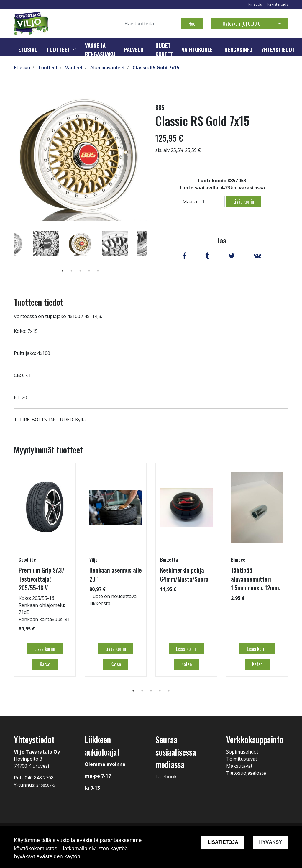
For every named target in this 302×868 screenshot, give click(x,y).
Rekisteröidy (278, 4)
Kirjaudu (256, 4)
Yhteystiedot (278, 50)
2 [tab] (71, 271)
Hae (192, 24)
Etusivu (28, 50)
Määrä (190, 202)
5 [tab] (98, 271)
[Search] (151, 24)
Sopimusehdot (242, 752)
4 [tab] (89, 271)
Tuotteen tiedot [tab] (38, 302)
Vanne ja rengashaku (100, 50)
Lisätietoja (223, 842)
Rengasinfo (238, 50)
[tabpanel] (80, 243)
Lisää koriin (244, 202)
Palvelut (135, 50)
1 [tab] (63, 271)
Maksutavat (239, 766)
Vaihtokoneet (199, 50)
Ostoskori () (242, 24)
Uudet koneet (164, 50)
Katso (45, 664)
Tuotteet (58, 50)
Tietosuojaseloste (246, 773)
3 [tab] (80, 271)
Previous (9, 252)
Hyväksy (271, 842)
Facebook (166, 777)
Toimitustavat (242, 759)
